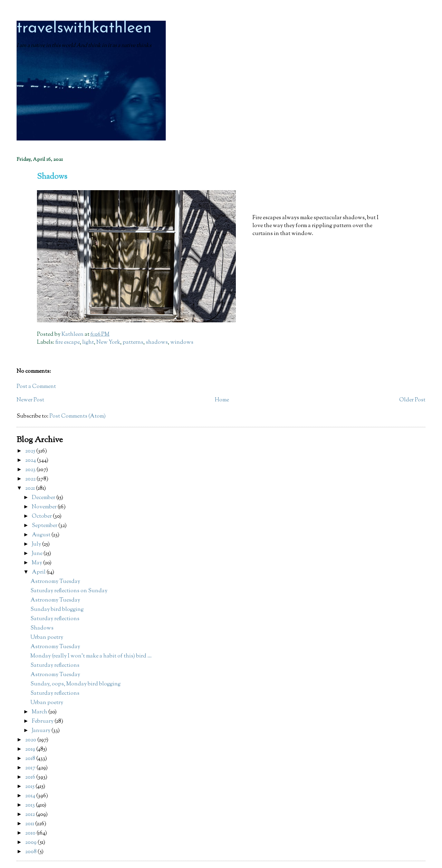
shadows (157, 343)
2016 (31, 777)
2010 (31, 833)
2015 (30, 787)
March (40, 712)
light (88, 343)
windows (182, 343)
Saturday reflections (55, 619)
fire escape (68, 343)
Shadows (42, 628)
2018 (31, 759)
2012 (31, 815)
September (45, 526)
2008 (31, 852)
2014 (31, 796)
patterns (133, 343)
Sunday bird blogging (57, 610)
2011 (30, 824)
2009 (31, 843)
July (37, 544)
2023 (31, 470)
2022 (31, 479)
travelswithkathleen (84, 28)
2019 (31, 749)
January (42, 731)
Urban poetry (47, 638)
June (38, 554)
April (39, 572)
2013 (31, 805)
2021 (31, 489)
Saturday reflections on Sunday (69, 591)
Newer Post (30, 400)
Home (222, 400)
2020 (31, 740)
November (45, 507)
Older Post (412, 400)
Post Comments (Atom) (78, 416)
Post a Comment (36, 387)
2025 (31, 451)
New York (108, 343)
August (42, 535)
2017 (31, 768)
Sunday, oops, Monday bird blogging (75, 684)
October (42, 516)
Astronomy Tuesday (55, 582)
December (44, 498)
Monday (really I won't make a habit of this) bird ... (91, 656)
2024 (31, 461)
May (37, 563)
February (43, 721)
